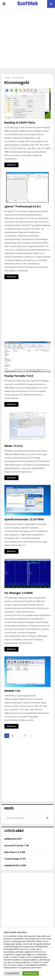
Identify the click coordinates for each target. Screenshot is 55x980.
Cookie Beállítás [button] (12, 973)
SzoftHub (28, 4)
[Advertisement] (27, 38)
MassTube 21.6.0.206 (15, 852)
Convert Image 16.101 (15, 859)
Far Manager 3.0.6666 (19, 593)
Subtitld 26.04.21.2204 (15, 866)
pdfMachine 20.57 (13, 839)
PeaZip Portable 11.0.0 (19, 376)
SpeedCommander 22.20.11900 (24, 519)
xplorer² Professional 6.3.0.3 (23, 207)
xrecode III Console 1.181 (17, 846)
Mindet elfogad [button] (31, 973)
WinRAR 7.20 (12, 691)
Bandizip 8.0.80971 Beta (20, 123)
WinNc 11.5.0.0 (13, 446)
